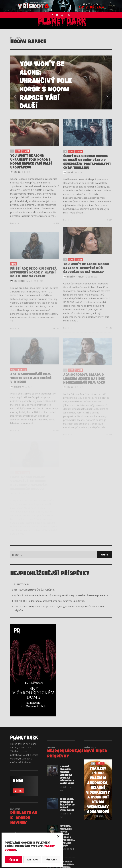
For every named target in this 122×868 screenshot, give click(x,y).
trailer (26, 155)
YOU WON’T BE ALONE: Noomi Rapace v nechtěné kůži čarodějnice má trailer (86, 273)
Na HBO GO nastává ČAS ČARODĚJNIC (34, 590)
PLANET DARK (22, 584)
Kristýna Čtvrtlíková (77, 282)
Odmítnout (32, 859)
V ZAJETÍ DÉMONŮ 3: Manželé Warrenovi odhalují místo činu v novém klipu (67, 779)
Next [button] (107, 97)
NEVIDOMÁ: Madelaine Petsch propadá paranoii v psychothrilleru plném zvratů (67, 841)
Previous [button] (15, 97)
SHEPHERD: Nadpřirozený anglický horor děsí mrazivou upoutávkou (50, 601)
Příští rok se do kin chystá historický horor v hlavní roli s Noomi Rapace (33, 278)
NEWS (18, 155)
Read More (16, 227)
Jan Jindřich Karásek (23, 286)
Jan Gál (17, 176)
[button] (58, 836)
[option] (61, 82)
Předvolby (51, 859)
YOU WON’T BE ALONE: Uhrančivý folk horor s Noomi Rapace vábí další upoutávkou (31, 166)
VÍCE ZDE (18, 791)
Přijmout (13, 860)
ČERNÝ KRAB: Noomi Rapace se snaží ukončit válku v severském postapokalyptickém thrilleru (87, 167)
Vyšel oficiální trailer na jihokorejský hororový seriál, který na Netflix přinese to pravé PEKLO (63, 595)
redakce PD (65, 854)
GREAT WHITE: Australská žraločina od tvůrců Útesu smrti (67, 809)
